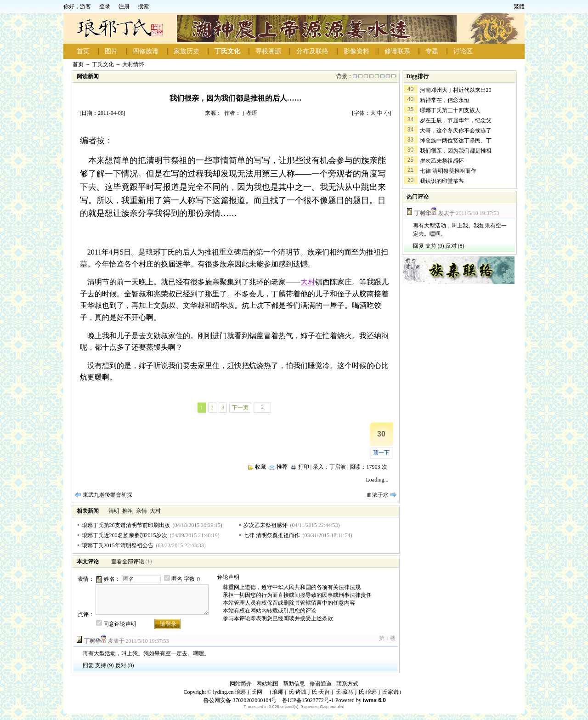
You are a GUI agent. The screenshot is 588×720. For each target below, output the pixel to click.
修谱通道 (321, 684)
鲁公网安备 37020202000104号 (240, 700)
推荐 (282, 467)
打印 (304, 467)
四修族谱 (146, 51)
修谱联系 (397, 51)
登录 (105, 6)
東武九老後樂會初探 (107, 495)
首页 (83, 51)
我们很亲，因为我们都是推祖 (456, 151)
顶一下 (381, 453)
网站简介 (241, 684)
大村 (308, 282)
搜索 (143, 6)
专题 (432, 51)
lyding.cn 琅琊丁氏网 (237, 692)
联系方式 (347, 684)
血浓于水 (378, 495)
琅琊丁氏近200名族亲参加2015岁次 (124, 535)
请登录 (168, 624)
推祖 (128, 511)
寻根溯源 (268, 51)
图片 (111, 51)
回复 (88, 665)
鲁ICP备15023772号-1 (307, 700)
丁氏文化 (227, 51)
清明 (114, 511)
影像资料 (356, 51)
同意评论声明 (120, 624)
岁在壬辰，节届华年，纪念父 (456, 120)
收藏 (260, 467)
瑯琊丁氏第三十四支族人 (450, 110)
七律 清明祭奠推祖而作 (272, 535)
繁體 (519, 6)
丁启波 (338, 467)
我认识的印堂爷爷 (442, 181)
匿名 (177, 579)
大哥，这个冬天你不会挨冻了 (456, 130)
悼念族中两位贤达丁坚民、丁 (456, 141)
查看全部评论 (128, 561)
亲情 (141, 511)
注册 (124, 6)
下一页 (240, 408)
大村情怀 (133, 64)
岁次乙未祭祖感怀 (266, 525)
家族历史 (187, 51)
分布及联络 (312, 51)
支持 (101, 665)
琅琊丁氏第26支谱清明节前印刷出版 (126, 525)
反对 (121, 665)
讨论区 (463, 51)
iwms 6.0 (374, 700)
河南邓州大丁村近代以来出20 (456, 90)
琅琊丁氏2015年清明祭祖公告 (118, 545)
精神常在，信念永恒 (445, 100)
